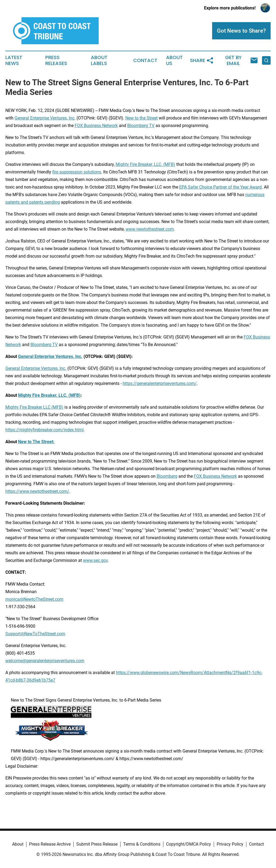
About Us (174, 60)
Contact (145, 60)
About (18, 844)
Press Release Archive (50, 844)
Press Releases (56, 60)
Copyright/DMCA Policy (189, 844)
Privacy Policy (230, 844)
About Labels (99, 60)
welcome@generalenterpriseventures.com (45, 661)
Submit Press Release (97, 844)
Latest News (14, 60)
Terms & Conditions (142, 844)
